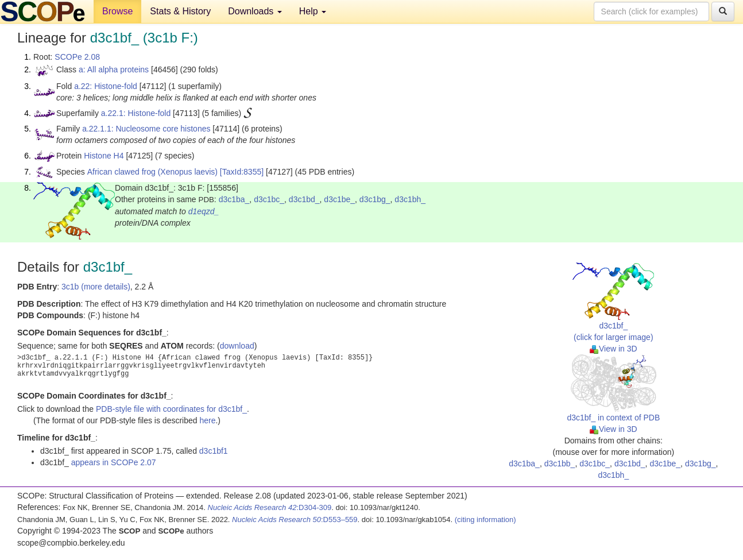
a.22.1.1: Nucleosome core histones (146, 129)
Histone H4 (104, 156)
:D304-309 (270, 507)
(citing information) (485, 520)
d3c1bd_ (304, 199)
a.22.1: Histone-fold (136, 113)
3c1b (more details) (96, 287)
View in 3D (614, 349)
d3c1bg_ (375, 199)
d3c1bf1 (214, 451)
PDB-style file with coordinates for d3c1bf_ (171, 409)
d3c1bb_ (560, 464)
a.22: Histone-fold (106, 86)
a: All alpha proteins (114, 69)
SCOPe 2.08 (77, 57)
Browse (117, 11)
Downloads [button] (255, 11)
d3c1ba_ (234, 199)
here (207, 420)
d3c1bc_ (269, 199)
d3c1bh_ (410, 199)
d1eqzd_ (204, 211)
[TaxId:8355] (242, 172)
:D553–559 (295, 520)
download (237, 346)
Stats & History (180, 11)
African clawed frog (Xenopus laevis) (152, 172)
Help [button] (313, 11)
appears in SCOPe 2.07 (114, 462)
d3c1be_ (339, 199)
